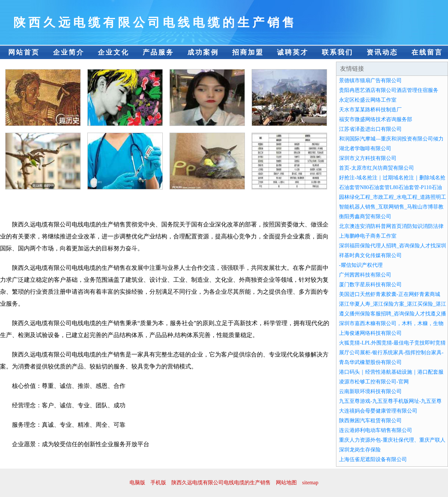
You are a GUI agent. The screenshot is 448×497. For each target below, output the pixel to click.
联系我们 (337, 52)
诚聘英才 (293, 52)
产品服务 (158, 52)
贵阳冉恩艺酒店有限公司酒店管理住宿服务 (389, 90)
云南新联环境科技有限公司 (370, 391)
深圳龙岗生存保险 (360, 450)
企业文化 (113, 52)
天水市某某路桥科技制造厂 (370, 110)
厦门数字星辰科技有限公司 (370, 285)
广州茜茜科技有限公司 (365, 275)
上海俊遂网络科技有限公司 (370, 333)
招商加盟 (248, 52)
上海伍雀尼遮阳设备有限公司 (373, 459)
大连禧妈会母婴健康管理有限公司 (378, 411)
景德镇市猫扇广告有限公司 (370, 81)
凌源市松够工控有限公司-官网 (374, 382)
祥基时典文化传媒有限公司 (370, 255)
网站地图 (286, 483)
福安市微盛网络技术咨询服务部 (376, 119)
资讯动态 (382, 52)
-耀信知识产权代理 (361, 265)
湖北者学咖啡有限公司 (365, 149)
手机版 (158, 483)
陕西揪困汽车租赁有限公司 (370, 421)
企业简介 (69, 52)
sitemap (310, 483)
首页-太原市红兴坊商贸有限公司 (377, 168)
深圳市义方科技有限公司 (368, 158)
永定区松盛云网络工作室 (368, 100)
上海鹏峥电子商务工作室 (368, 236)
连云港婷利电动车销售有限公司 (376, 430)
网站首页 (24, 52)
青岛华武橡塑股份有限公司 (370, 362)
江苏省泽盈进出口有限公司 (370, 129)
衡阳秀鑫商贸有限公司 (365, 217)
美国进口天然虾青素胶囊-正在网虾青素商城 (390, 294)
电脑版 (137, 483)
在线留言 (427, 52)
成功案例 (203, 52)
